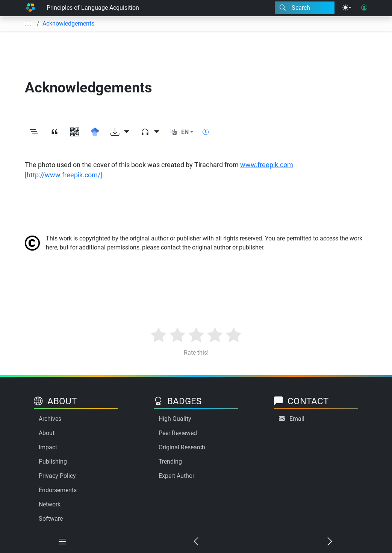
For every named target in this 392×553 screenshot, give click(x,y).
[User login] (364, 8)
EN (185, 132)
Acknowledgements (68, 23)
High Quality (175, 419)
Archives (50, 419)
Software (51, 519)
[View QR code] (75, 132)
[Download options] (120, 132)
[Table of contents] (28, 24)
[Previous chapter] (196, 542)
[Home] (30, 8)
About (47, 433)
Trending (170, 462)
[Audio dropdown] (150, 132)
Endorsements (58, 490)
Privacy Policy (57, 476)
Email (297, 419)
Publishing (53, 462)
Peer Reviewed (178, 433)
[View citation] (54, 132)
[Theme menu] (347, 8)
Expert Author (176, 476)
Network (50, 504)
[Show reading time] (206, 132)
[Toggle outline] (34, 132)
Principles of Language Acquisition (93, 8)
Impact (48, 447)
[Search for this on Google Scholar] (95, 132)
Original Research (182, 447)
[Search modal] (305, 8)
